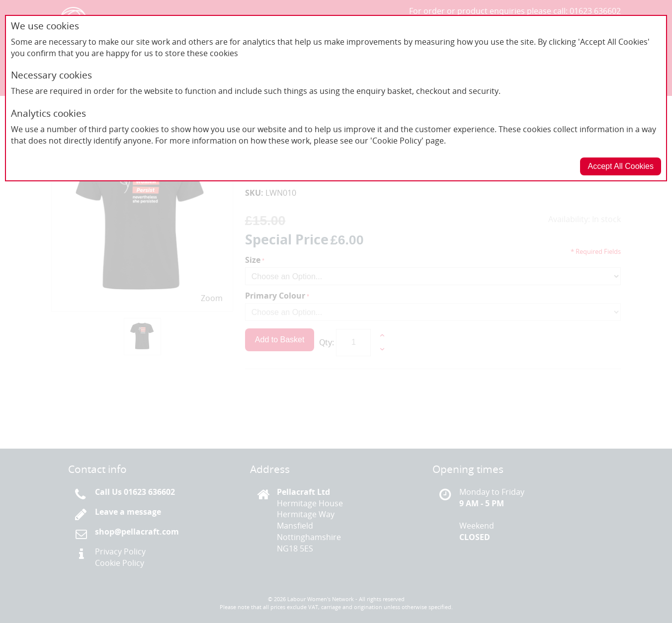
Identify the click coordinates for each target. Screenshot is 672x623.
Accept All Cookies (621, 166)
